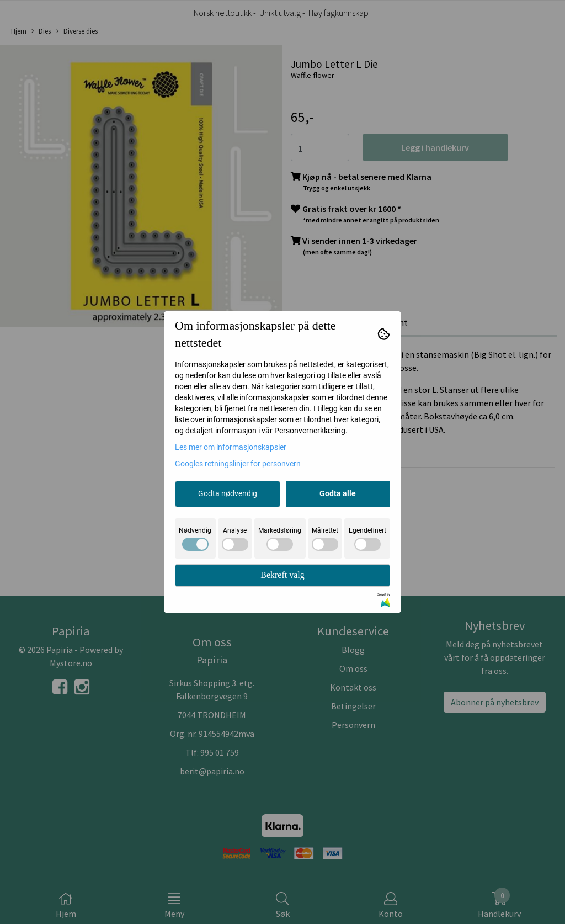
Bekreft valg (282, 575)
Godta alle (338, 493)
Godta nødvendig (228, 493)
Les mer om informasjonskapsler (231, 447)
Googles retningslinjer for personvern (238, 464)
